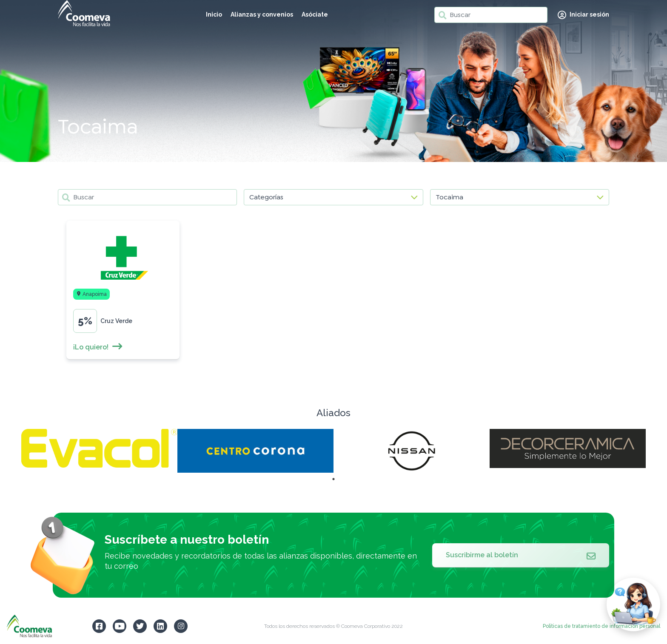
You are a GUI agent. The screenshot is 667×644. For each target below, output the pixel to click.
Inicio (214, 14)
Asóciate (315, 14)
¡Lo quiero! (98, 347)
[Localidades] (520, 197)
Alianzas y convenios (262, 14)
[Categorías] (333, 197)
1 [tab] (333, 479)
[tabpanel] (99, 448)
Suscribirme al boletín (521, 555)
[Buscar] (491, 15)
